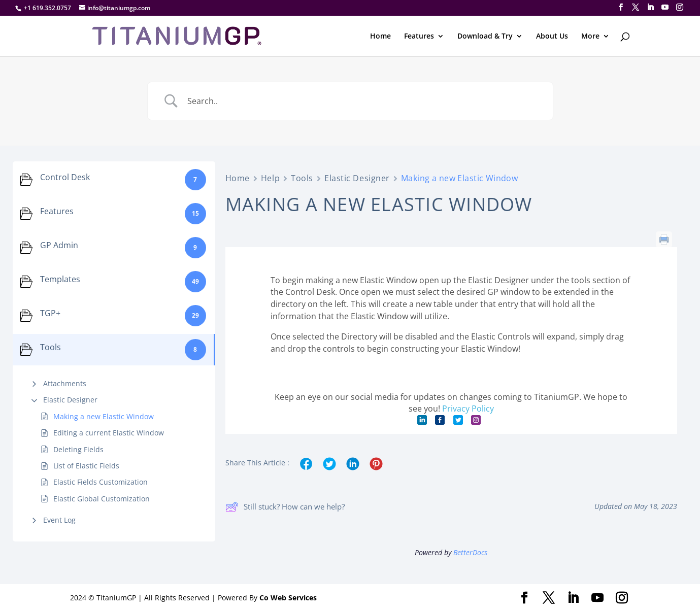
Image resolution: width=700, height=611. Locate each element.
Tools (302, 178)
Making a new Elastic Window (104, 416)
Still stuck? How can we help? (285, 507)
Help (270, 178)
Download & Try (485, 37)
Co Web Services (288, 598)
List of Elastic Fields (86, 466)
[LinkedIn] (650, 7)
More (590, 37)
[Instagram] (680, 7)
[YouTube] (665, 7)
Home (380, 37)
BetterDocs (470, 552)
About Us (552, 37)
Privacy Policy (468, 409)
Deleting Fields (78, 449)
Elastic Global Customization (102, 499)
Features (419, 37)
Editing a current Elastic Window (109, 433)
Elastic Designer (70, 400)
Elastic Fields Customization (101, 482)
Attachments (65, 383)
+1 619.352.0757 (47, 8)
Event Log (59, 520)
